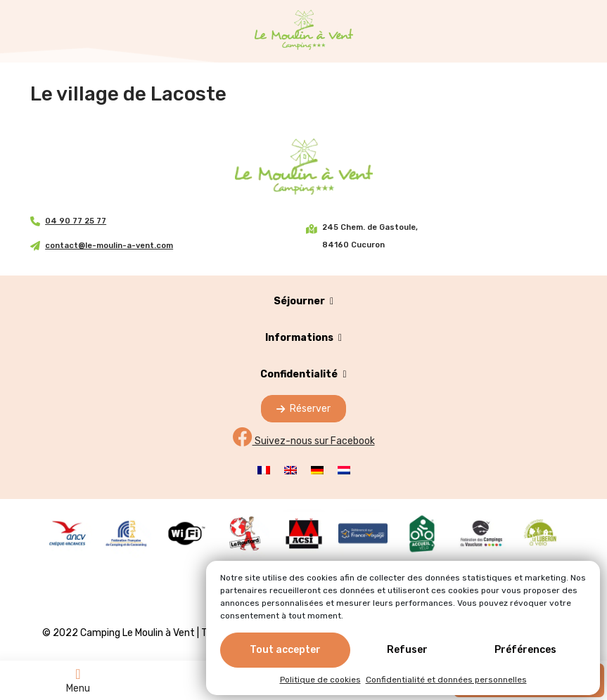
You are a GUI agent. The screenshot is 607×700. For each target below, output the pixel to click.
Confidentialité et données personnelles (446, 682)
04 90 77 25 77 (76, 221)
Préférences (525, 653)
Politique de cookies (320, 682)
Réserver (303, 409)
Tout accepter (285, 653)
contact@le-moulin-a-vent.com (109, 246)
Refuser (407, 653)
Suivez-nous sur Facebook (304, 441)
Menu (78, 680)
